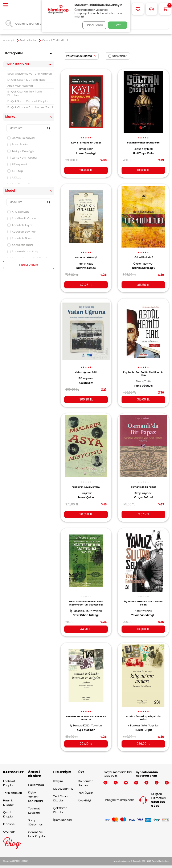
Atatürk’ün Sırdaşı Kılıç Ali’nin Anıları (143, 711)
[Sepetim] (165, 9)
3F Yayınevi (17, 164)
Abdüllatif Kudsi (20, 245)
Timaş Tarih (86, 147)
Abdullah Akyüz (20, 225)
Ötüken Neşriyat (143, 260)
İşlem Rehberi (63, 814)
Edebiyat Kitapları (9, 778)
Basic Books (18, 144)
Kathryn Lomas (86, 265)
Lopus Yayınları (143, 147)
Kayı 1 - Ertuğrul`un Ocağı (86, 140)
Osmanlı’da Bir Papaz (143, 482)
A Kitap (14, 177)
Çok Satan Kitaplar (60, 805)
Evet (118, 25)
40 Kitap (15, 171)
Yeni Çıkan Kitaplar (61, 793)
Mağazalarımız (63, 783)
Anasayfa (9, 40)
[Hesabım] (151, 9)
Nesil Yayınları (143, 605)
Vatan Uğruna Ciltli (86, 368)
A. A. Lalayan (18, 212)
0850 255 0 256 (158, 799)
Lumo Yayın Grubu (22, 158)
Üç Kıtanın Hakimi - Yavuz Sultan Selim (143, 597)
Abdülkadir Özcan (22, 218)
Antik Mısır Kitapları (20, 86)
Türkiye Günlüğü (21, 151)
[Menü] (6, 6)
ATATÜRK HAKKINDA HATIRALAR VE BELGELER (86, 711)
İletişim (58, 776)
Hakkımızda (36, 780)
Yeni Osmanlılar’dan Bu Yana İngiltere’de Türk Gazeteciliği (86, 597)
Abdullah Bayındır (22, 232)
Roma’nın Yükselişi (86, 254)
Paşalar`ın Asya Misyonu (86, 482)
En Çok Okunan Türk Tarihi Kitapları (25, 93)
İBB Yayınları (86, 374)
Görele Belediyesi (21, 138)
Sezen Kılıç (86, 379)
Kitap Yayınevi (143, 488)
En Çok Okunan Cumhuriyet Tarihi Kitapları (30, 109)
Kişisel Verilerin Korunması (36, 791)
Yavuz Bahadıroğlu (143, 609)
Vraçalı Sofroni (143, 493)
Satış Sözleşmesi (36, 817)
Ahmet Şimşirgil (86, 151)
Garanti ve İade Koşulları (37, 829)
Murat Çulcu (86, 493)
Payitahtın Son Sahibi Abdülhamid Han (143, 369)
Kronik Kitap (86, 260)
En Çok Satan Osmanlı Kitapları (28, 101)
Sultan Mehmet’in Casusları (143, 140)
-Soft (63, 864)
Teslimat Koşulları (34, 805)
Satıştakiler (117, 56)
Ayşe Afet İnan (86, 723)
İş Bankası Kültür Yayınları (86, 605)
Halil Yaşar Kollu (143, 151)
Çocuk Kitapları (9, 809)
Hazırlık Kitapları (9, 797)
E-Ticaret (73, 864)
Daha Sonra (93, 25)
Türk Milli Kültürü (143, 254)
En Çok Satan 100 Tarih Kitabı (27, 80)
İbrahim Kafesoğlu (143, 265)
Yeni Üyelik (86, 787)
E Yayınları (86, 488)
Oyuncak (9, 826)
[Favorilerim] (138, 9)
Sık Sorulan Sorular (86, 778)
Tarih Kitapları (29, 40)
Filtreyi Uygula (29, 265)
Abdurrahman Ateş (23, 251)
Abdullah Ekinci (20, 238)
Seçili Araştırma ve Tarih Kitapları (30, 74)
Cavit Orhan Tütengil (86, 609)
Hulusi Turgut (143, 723)
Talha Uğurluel (143, 382)
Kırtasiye (9, 819)
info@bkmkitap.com (119, 795)
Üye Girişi (85, 795)
